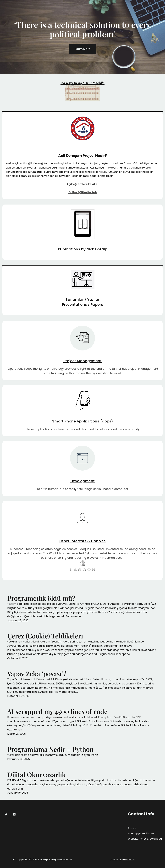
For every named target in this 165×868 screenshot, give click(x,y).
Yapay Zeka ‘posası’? (37, 674)
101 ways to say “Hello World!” (82, 83)
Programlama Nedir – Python (50, 749)
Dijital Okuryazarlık (36, 775)
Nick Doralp (129, 860)
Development (82, 481)
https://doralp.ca (150, 839)
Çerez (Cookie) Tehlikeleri (45, 636)
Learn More (83, 49)
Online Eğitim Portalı (83, 192)
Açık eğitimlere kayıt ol (82, 184)
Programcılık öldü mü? (41, 598)
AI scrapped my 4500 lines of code (57, 711)
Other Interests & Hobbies (82, 541)
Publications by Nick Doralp (83, 249)
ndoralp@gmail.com (141, 834)
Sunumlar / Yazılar (82, 300)
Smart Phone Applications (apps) (83, 421)
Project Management (82, 361)
